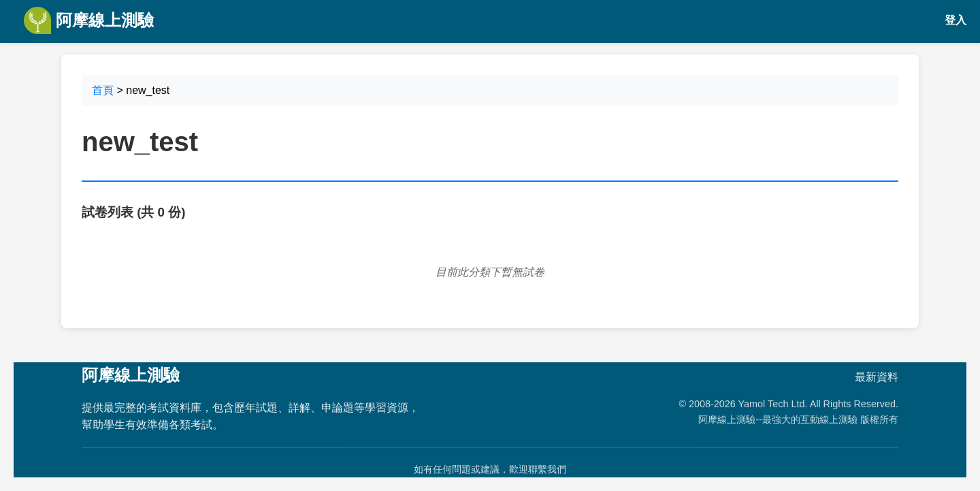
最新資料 (877, 377)
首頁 (103, 90)
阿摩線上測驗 (89, 20)
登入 (955, 20)
